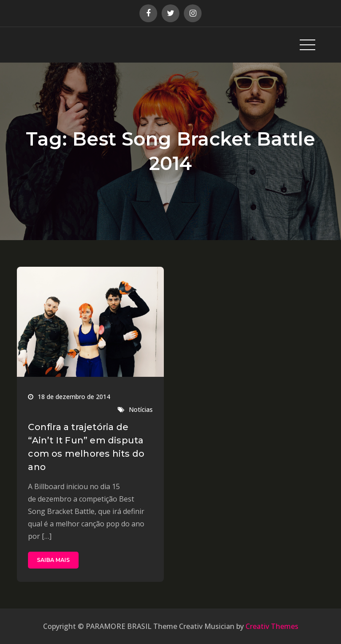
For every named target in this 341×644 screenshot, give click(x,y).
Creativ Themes (272, 626)
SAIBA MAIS (53, 560)
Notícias (141, 409)
